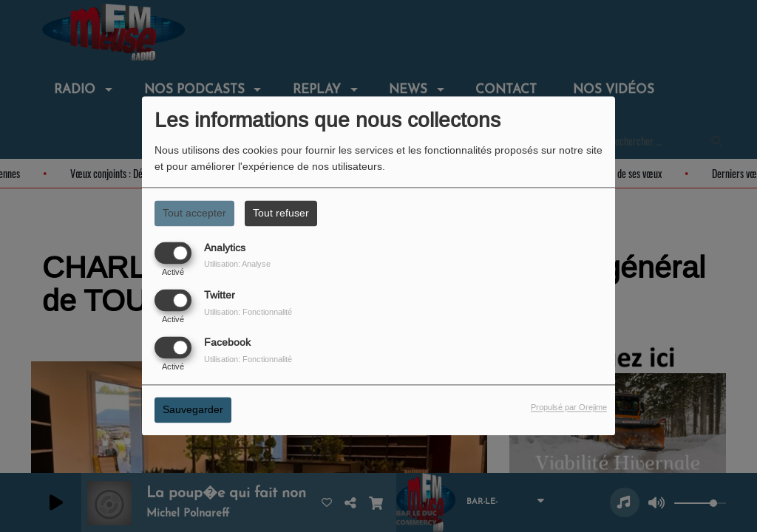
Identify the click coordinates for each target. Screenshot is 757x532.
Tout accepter (194, 213)
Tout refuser (281, 213)
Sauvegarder (193, 410)
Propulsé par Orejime (569, 408)
